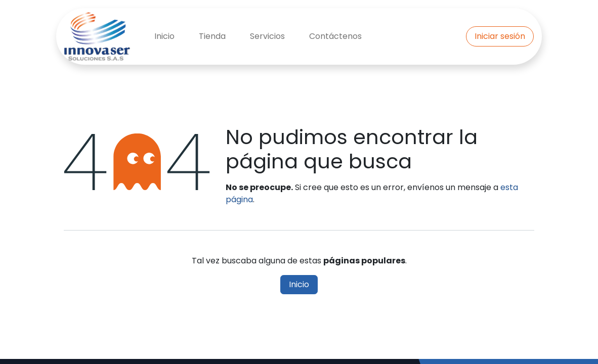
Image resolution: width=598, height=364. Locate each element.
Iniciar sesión (500, 36)
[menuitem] (164, 36)
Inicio (299, 284)
